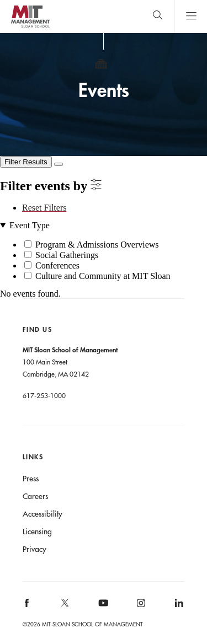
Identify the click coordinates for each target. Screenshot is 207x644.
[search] (158, 16)
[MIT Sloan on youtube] (102, 609)
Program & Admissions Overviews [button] (97, 245)
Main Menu (191, 16)
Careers (35, 496)
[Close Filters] (59, 164)
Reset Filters (44, 208)
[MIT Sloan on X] (64, 607)
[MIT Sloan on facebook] (27, 606)
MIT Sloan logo (30, 27)
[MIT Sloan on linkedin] (178, 606)
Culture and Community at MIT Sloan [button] (103, 276)
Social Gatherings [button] (67, 255)
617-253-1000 (44, 395)
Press (31, 479)
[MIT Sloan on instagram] (140, 606)
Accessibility (43, 514)
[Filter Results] (26, 162)
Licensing (37, 532)
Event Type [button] (30, 226)
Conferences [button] (57, 265)
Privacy (34, 549)
